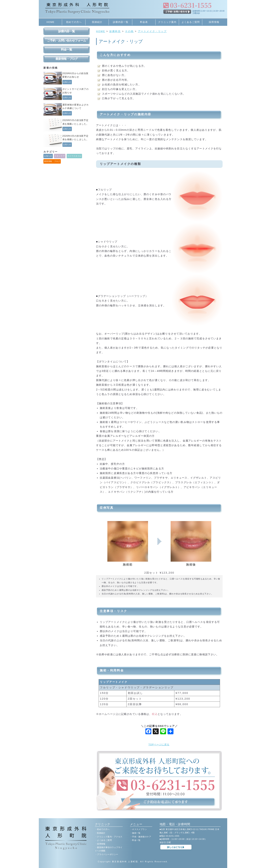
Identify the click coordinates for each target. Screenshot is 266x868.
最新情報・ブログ (66, 59)
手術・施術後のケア (142, 837)
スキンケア (60, 156)
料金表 (144, 22)
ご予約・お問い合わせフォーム (66, 40)
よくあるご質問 (191, 22)
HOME (51, 22)
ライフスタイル (74, 156)
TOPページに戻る (159, 745)
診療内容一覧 (121, 22)
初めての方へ (74, 22)
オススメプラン (139, 829)
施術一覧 (136, 833)
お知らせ (67, 82)
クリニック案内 (167, 22)
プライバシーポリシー (108, 854)
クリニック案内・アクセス (110, 837)
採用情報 (214, 22)
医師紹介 (97, 22)
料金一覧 (66, 50)
